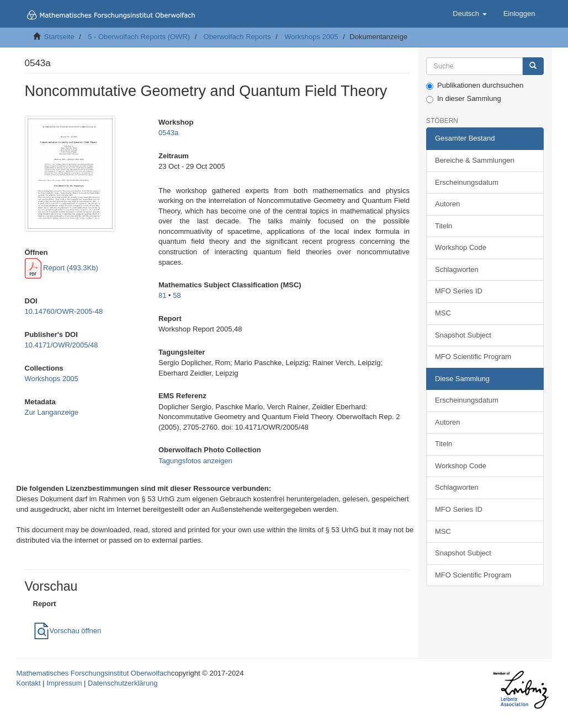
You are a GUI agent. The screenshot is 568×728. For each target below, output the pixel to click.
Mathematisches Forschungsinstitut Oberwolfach (94, 673)
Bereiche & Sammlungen (475, 160)
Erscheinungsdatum (467, 182)
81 (162, 295)
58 (177, 295)
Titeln (444, 226)
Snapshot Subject (463, 335)
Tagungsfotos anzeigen (195, 461)
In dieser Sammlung (464, 99)
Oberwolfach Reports (237, 37)
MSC (443, 313)
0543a (168, 133)
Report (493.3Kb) (62, 268)
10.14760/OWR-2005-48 (64, 311)
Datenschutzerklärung (123, 683)
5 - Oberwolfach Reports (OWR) (139, 37)
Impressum (64, 683)
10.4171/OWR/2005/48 (62, 345)
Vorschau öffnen (67, 631)
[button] (469, 14)
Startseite (59, 37)
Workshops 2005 (311, 37)
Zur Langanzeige (52, 412)
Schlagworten (457, 269)
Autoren (448, 204)
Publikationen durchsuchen (475, 85)
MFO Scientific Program (473, 357)
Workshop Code (461, 247)
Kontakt (29, 683)
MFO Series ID (459, 291)
